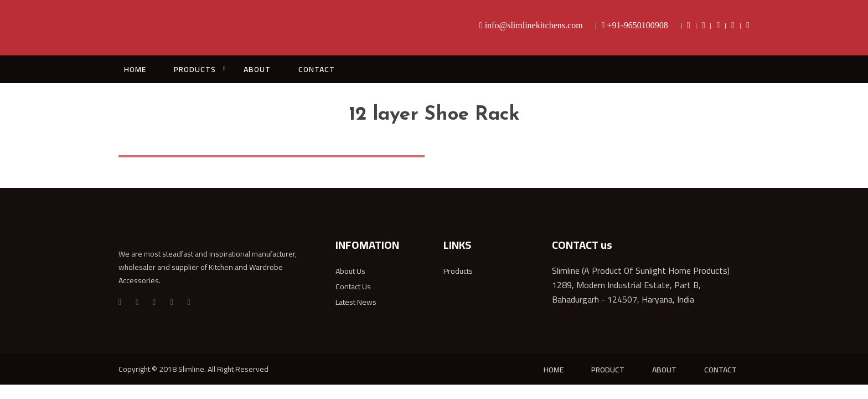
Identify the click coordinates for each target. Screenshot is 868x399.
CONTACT (317, 69)
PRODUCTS (195, 69)
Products (458, 271)
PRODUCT (608, 370)
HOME (135, 69)
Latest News (356, 302)
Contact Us (353, 287)
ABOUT (257, 69)
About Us (350, 271)
